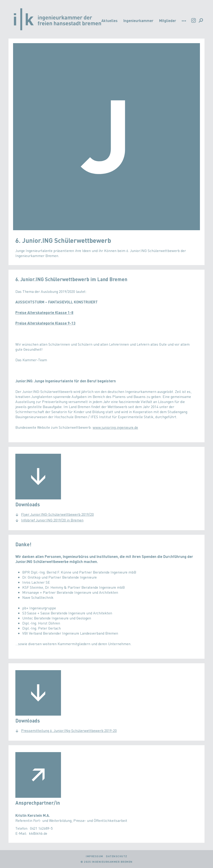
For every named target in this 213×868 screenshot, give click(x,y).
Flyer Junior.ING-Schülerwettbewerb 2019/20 (57, 514)
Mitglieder (168, 21)
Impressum (94, 856)
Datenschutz (117, 856)
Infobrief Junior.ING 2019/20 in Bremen (52, 520)
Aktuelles (109, 21)
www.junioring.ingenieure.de (115, 427)
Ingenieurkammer (138, 21)
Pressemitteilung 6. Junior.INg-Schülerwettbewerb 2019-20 (69, 730)
